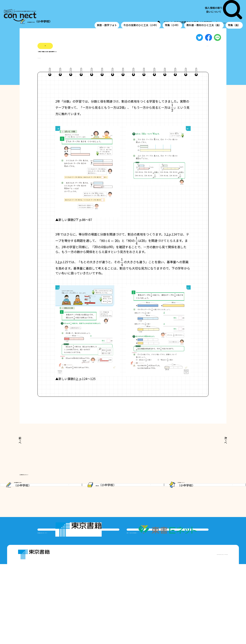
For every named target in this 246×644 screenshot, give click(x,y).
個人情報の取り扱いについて (220, 2)
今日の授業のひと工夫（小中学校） (146, 23)
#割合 (62, 65)
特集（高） (234, 10)
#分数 (51, 65)
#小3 (41, 65)
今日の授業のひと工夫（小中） (141, 10)
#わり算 (75, 65)
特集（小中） (172, 10)
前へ (29, 449)
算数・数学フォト (107, 10)
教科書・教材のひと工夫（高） (204, 10)
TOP (117, 23)
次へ (216, 449)
